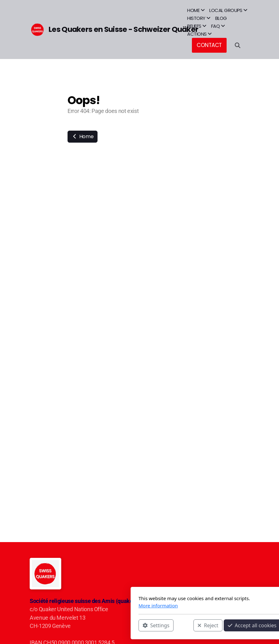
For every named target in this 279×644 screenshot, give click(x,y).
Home (83, 136)
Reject (138, 625)
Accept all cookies (182, 625)
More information (88, 606)
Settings (86, 625)
